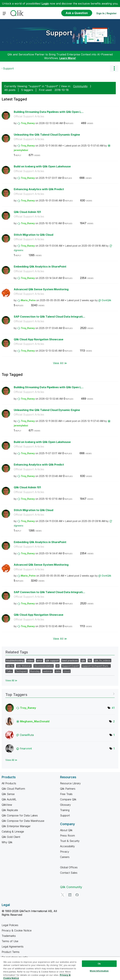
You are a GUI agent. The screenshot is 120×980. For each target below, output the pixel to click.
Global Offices (69, 867)
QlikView (7, 805)
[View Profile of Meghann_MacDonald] (35, 721)
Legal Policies (10, 925)
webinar (48, 671)
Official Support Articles (29, 116)
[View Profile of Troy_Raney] (28, 123)
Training (65, 810)
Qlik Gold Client (11, 837)
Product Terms (11, 952)
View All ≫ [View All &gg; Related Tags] (11, 680)
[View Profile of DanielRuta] (27, 735)
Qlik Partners (68, 789)
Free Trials (66, 794)
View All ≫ (60, 363)
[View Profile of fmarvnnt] (26, 748)
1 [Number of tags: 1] (114, 735)
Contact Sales (69, 873)
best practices (70, 661)
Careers (65, 857)
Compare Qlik (68, 799)
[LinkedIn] (70, 895)
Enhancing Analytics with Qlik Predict (39, 189)
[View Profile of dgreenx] (19, 250)
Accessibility (67, 846)
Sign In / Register (106, 13)
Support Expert (70, 666)
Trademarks (9, 936)
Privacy (65, 852)
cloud (67, 671)
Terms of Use (10, 941)
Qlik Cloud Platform (13, 789)
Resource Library (70, 783)
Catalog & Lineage (13, 832)
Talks (9, 671)
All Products (9, 783)
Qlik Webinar (24, 666)
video (30, 661)
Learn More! (68, 58)
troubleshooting (15, 661)
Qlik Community (71, 887)
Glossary (65, 805)
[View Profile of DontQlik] (107, 300)
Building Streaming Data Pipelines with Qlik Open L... (49, 112)
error (40, 661)
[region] (60, 968)
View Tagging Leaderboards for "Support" (60, 693)
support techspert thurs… (96, 666)
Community (80, 86)
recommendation (44, 666)
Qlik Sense (8, 794)
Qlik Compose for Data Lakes (20, 815)
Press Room (67, 836)
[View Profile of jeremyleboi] (21, 150)
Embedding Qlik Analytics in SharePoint (40, 267)
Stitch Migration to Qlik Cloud (33, 235)
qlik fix (10, 666)
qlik (83, 661)
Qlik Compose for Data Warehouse (23, 821)
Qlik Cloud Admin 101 (27, 212)
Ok (99, 964)
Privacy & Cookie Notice (17, 930)
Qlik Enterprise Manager (16, 826)
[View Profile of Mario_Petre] (28, 300)
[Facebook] (77, 895)
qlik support (52, 661)
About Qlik (66, 830)
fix (90, 661)
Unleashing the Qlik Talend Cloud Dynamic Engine (47, 135)
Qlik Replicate (10, 810)
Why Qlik (7, 842)
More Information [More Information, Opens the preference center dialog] (99, 971)
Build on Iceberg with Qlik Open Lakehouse (42, 166)
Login (45, 4)
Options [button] (114, 68)
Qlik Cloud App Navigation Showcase (39, 339)
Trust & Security (70, 841)
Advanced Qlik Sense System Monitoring (41, 289)
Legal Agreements (13, 947)
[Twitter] (63, 895)
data (58, 671)
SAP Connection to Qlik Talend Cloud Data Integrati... (49, 317)
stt (57, 666)
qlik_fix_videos (102, 661)
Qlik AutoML (9, 799)
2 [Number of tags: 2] (114, 721)
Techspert (21, 671)
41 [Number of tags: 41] (113, 708)
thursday (35, 671)
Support (59, 33)
